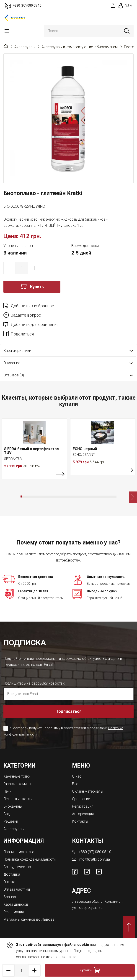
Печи (7, 791)
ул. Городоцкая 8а (87, 908)
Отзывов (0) (14, 375)
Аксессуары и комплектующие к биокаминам (80, 47)
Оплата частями (17, 889)
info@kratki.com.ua (94, 859)
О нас (77, 776)
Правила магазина (19, 852)
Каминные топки (17, 776)
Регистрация (83, 806)
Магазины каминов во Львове (29, 919)
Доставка (12, 874)
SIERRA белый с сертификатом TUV (32, 451)
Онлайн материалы (88, 791)
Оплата (9, 882)
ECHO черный (85, 449)
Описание (12, 363)
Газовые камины (17, 784)
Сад (7, 814)
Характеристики (17, 350)
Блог (76, 784)
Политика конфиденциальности (30, 859)
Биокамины (13, 806)
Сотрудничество (17, 867)
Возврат (10, 897)
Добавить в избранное (32, 306)
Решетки (11, 821)
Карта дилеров (16, 904)
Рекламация (14, 912)
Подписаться (68, 711)
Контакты (80, 821)
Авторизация (83, 814)
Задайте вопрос (26, 315)
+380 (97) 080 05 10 (95, 852)
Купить (37, 287)
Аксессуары (25, 47)
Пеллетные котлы (18, 799)
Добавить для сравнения (35, 324)
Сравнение (81, 799)
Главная (6, 46)
